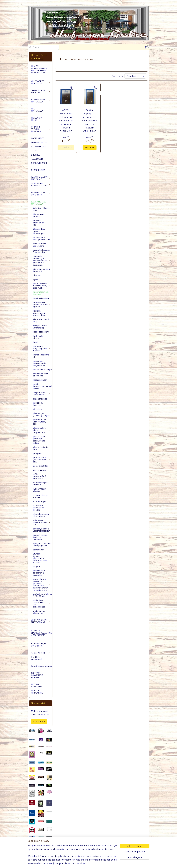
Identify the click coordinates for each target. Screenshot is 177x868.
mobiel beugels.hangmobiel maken (42, 386)
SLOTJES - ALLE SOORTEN (41, 91)
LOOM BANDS (38, 138)
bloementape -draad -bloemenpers (40, 231)
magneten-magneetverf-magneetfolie (39, 363)
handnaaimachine (41, 298)
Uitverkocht (66, 147)
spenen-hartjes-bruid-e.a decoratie (41, 537)
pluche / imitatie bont (40, 448)
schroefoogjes (40, 501)
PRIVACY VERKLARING (37, 692)
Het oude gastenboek (37, 658)
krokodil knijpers (41, 332)
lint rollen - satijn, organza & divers (42, 349)
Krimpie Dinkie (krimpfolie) (40, 327)
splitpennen (39, 550)
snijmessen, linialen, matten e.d (42, 522)
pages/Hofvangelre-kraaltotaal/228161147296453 (41, 854)
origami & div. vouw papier (42, 394)
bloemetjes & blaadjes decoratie (41, 239)
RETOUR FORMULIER (37, 685)
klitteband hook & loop (41, 320)
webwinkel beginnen (98, 864)
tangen (36, 567)
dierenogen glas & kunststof (41, 270)
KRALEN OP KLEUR (41, 119)
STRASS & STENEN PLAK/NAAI (41, 129)
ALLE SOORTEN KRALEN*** (41, 82)
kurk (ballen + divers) (39, 337)
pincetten (37, 409)
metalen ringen (40, 380)
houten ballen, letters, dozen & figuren (42, 304)
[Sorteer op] (135, 76)
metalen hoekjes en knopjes (41, 375)
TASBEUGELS (41, 159)
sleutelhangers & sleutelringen (41, 515)
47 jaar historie (41, 653)
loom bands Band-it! (41, 356)
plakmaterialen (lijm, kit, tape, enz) (42, 422)
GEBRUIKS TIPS (41, 170)
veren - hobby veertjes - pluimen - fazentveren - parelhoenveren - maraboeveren (42, 585)
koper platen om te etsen (41, 293)
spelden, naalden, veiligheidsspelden (43, 530)
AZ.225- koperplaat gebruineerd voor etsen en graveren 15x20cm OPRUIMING (66, 121)
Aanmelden (39, 721)
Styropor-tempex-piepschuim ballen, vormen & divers (42, 558)
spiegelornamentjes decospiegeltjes (42, 545)
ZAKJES (34, 151)
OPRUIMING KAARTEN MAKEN (41, 184)
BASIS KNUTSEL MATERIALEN (41, 203)
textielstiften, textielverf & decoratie (42, 573)
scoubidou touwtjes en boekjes (38, 508)
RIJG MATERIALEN (41, 110)
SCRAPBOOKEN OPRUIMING (41, 194)
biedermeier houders (39, 215)
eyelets (36, 279)
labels (36, 342)
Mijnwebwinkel (119, 864)
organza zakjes (40, 399)
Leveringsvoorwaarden (42, 666)
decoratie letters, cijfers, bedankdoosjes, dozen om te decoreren (42, 260)
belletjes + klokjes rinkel (41, 209)
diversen (37, 275)
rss (88, 864)
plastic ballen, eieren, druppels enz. (42, 430)
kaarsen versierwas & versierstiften (39, 313)
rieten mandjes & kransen (41, 484)
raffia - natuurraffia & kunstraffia (40, 476)
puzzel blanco (39, 470)
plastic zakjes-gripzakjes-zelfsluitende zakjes (40, 440)
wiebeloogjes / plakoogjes (40, 612)
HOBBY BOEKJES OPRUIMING (41, 645)
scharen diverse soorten (40, 496)
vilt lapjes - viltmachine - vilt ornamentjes (42, 604)
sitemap (83, 864)
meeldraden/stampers (43, 369)
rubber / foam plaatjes (40, 490)
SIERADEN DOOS (39, 142)
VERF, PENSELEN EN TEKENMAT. (41, 621)
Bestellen (90, 147)
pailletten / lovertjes (38, 404)
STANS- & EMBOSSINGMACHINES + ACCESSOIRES (42, 633)
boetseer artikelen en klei (42, 223)
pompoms (38, 453)
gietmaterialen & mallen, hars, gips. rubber (42, 286)
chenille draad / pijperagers (40, 245)
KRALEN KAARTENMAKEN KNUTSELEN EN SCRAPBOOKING (39, 69)
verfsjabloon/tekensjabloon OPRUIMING (43, 595)
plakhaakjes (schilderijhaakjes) (41, 414)
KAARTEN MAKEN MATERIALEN (41, 178)
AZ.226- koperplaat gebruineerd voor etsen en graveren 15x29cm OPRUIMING (90, 121)
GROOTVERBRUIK (41, 163)
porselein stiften (41, 466)
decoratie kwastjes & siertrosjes (42, 251)
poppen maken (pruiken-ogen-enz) (42, 460)
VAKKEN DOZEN (39, 147)
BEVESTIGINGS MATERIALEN (41, 101)
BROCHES (41, 155)
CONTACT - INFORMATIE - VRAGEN (38, 675)
